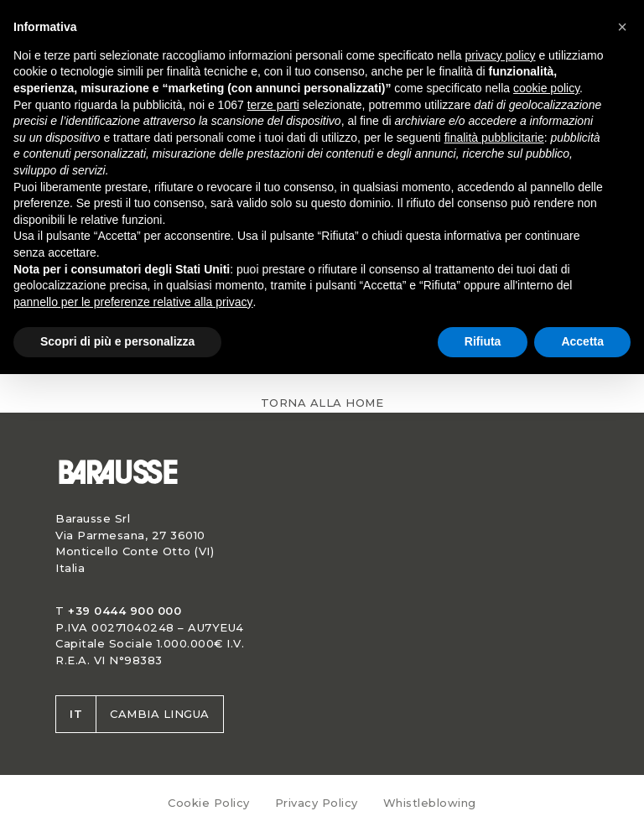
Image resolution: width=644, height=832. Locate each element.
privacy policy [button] (501, 55)
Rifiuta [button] (483, 341)
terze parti (273, 105)
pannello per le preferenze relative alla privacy (133, 302)
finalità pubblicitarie (494, 138)
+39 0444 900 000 (125, 611)
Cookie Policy (209, 803)
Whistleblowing (430, 803)
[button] (622, 27)
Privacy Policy (317, 803)
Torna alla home (322, 403)
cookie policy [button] (546, 88)
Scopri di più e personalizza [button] (117, 341)
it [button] (76, 714)
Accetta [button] (582, 341)
